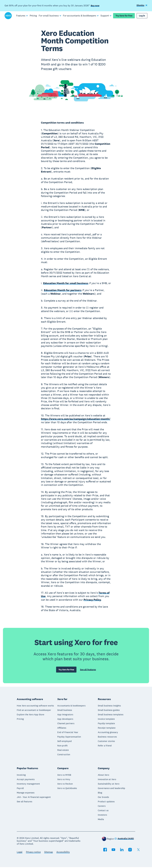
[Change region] (124, 840)
